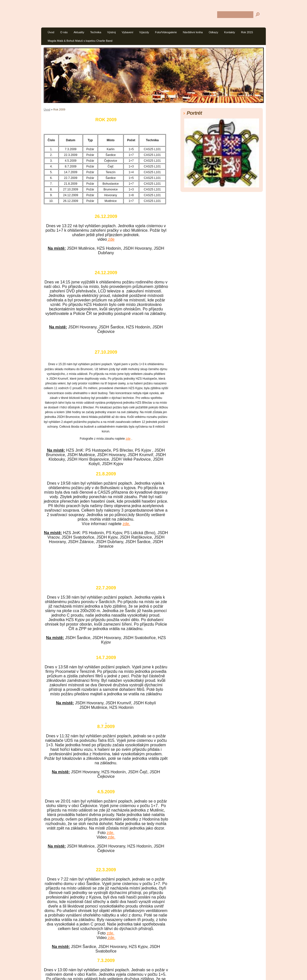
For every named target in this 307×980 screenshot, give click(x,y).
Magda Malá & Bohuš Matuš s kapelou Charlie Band (80, 41)
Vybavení (128, 32)
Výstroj (111, 32)
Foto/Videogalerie (166, 32)
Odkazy (213, 32)
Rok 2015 (247, 32)
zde (111, 239)
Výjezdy (144, 32)
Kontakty (230, 32)
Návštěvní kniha (193, 32)
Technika (96, 32)
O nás (64, 32)
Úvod (51, 32)
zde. (126, 524)
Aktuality (79, 32)
